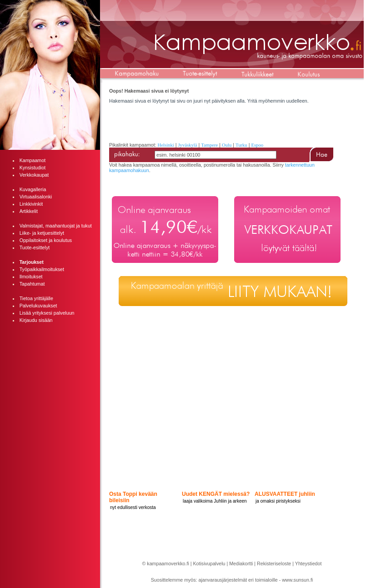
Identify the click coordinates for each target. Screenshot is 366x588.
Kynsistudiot (33, 168)
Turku (241, 145)
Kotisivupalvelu (209, 563)
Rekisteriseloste (274, 563)
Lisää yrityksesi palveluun (47, 313)
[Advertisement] (50, 375)
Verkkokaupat (34, 175)
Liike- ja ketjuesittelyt (42, 233)
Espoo (257, 145)
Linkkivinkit (31, 204)
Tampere (209, 145)
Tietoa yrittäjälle (36, 298)
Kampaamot (33, 160)
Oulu (227, 145)
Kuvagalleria (33, 189)
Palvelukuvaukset (38, 306)
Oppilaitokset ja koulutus (46, 240)
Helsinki (166, 145)
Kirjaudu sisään (36, 320)
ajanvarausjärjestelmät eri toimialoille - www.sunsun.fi (256, 580)
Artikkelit (29, 211)
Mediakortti (241, 563)
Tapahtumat (32, 284)
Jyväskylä (187, 145)
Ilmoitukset (31, 277)
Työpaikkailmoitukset (42, 269)
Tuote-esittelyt (35, 247)
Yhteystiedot (308, 563)
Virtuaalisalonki (36, 197)
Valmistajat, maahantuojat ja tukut (56, 226)
